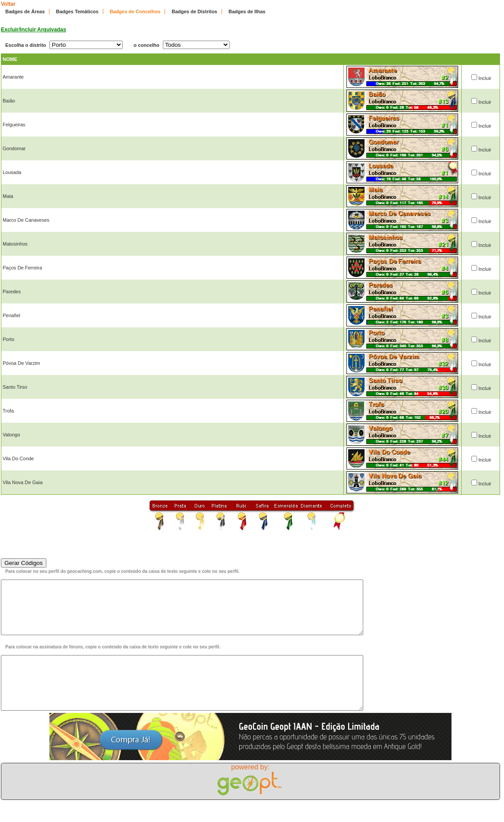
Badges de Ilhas (247, 11)
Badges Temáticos (77, 11)
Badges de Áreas (25, 11)
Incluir (485, 78)
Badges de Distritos (194, 11)
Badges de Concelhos (135, 11)
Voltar (8, 4)
